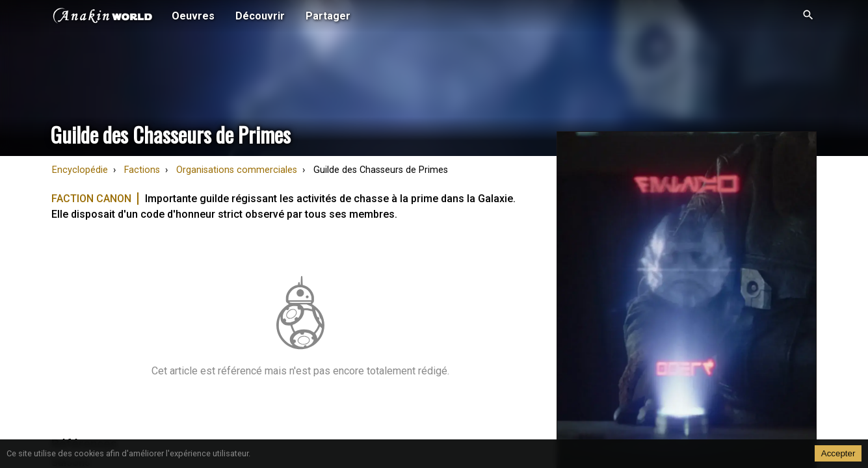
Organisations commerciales (237, 170)
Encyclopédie (80, 170)
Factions (142, 170)
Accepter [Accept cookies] (838, 453)
